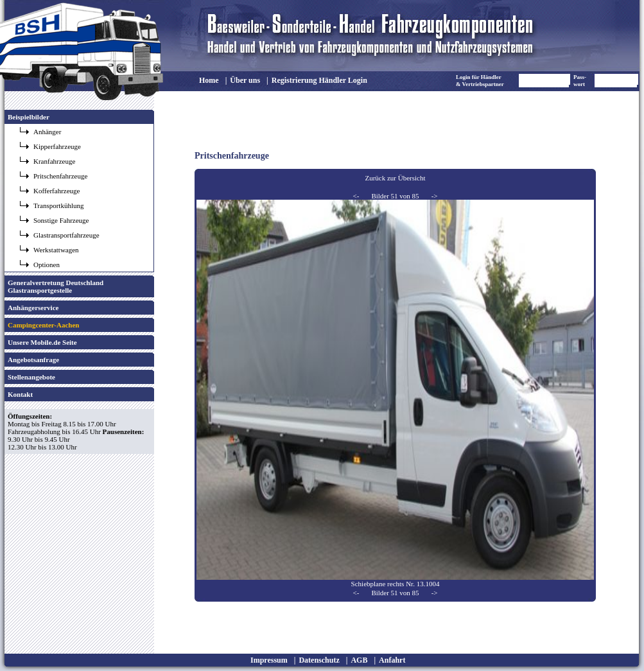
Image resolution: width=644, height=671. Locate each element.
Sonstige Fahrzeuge (61, 220)
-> (435, 196)
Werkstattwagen (56, 250)
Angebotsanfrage (33, 360)
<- (356, 196)
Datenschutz (319, 660)
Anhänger (47, 132)
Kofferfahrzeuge (57, 191)
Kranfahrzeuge (54, 161)
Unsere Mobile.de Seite (42, 342)
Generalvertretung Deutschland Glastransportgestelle (56, 286)
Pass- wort (580, 81)
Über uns (245, 80)
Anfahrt (392, 660)
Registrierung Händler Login (319, 80)
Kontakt (20, 394)
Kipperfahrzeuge (57, 146)
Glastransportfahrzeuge (66, 235)
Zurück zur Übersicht (395, 178)
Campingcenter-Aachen (43, 325)
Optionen (47, 265)
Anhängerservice (33, 308)
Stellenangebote (31, 377)
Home (209, 80)
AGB (359, 660)
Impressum (269, 660)
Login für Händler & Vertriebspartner (480, 81)
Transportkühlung (58, 205)
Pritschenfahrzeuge (60, 176)
